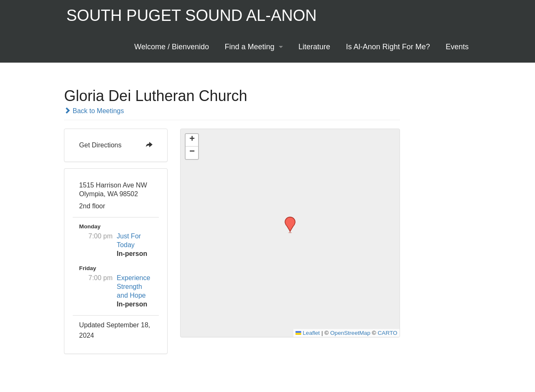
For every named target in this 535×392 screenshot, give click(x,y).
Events (457, 47)
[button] (287, 219)
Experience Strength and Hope (133, 287)
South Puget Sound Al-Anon (192, 15)
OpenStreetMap (350, 333)
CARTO (388, 333)
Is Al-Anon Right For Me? (388, 47)
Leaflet (308, 333)
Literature (314, 47)
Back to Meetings (94, 111)
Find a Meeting (250, 47)
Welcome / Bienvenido (172, 47)
